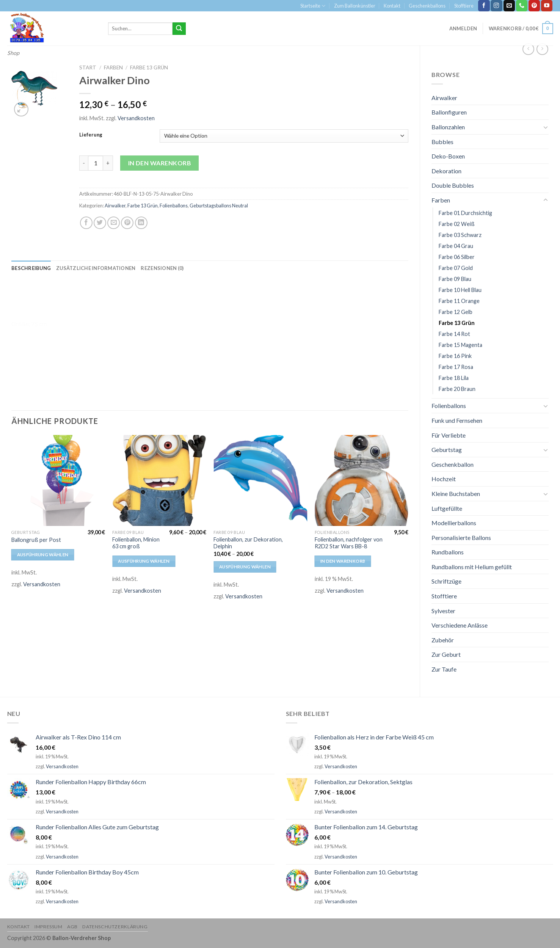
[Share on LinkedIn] (141, 223)
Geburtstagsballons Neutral (219, 206)
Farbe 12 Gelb (456, 312)
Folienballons (449, 406)
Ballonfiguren (449, 112)
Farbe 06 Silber (457, 257)
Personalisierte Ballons (461, 538)
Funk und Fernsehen (457, 420)
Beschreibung (31, 268)
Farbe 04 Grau (456, 246)
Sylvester (443, 611)
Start (88, 67)
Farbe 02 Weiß (457, 224)
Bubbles (442, 142)
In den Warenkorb (160, 163)
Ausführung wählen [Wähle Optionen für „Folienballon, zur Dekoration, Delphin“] (245, 567)
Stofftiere (464, 6)
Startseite (313, 6)
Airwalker (444, 98)
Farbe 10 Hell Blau (460, 290)
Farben (441, 200)
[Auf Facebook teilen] (86, 223)
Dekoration (446, 171)
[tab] (31, 268)
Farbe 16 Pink (455, 356)
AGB (72, 927)
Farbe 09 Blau (455, 279)
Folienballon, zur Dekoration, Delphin (248, 543)
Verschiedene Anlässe (460, 625)
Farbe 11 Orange (459, 301)
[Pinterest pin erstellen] (127, 223)
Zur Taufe (444, 669)
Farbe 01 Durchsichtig (465, 213)
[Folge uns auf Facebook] (484, 6)
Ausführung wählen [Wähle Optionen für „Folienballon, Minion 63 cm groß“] (144, 561)
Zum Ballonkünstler (355, 6)
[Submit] (179, 29)
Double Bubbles (453, 185)
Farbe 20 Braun (457, 389)
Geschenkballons (427, 6)
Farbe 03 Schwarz (460, 235)
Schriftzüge (446, 581)
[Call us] (522, 6)
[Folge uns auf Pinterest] (534, 6)
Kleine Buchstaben (456, 494)
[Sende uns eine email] (509, 6)
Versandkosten (136, 118)
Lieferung (91, 135)
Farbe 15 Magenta (460, 345)
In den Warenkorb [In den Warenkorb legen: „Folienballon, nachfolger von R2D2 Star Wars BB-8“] (343, 561)
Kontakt (392, 6)
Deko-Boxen (448, 156)
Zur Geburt (446, 654)
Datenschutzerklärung (115, 927)
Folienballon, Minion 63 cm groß (136, 543)
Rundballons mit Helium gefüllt (472, 567)
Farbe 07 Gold (456, 268)
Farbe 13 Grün (457, 323)
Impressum (49, 927)
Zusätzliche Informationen (96, 268)
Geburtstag (447, 450)
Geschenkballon (453, 464)
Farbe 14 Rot (454, 334)
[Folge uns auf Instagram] (496, 6)
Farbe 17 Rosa (456, 367)
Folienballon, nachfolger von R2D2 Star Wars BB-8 (349, 543)
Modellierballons (454, 523)
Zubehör (443, 640)
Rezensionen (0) (162, 268)
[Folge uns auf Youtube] (547, 6)
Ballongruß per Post (36, 540)
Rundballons (448, 552)
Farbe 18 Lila (454, 378)
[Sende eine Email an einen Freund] (114, 223)
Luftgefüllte (447, 508)
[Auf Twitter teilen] (100, 223)
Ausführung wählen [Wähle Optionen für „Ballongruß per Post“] (43, 555)
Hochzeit (444, 479)
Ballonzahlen (448, 127)
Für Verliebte (449, 435)
